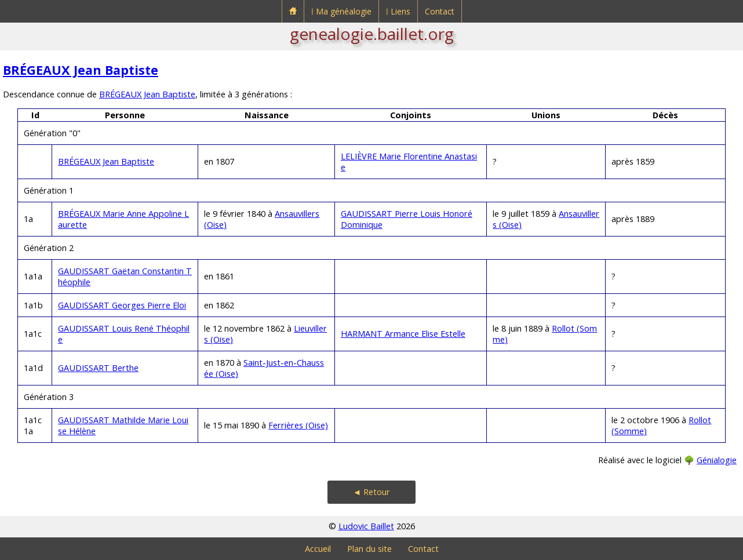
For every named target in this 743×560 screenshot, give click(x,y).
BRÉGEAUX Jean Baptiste (81, 70)
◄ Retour (371, 492)
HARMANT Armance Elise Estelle (403, 334)
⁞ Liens (398, 11)
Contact (440, 11)
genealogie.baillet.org (372, 34)
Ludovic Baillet (366, 526)
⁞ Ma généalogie (341, 11)
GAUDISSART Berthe (98, 368)
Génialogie (717, 460)
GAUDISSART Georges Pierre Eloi (122, 305)
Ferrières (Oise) (298, 425)
